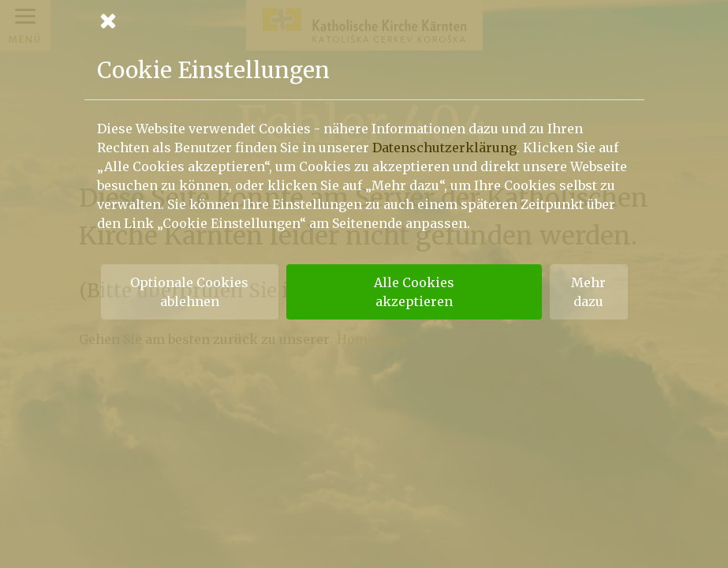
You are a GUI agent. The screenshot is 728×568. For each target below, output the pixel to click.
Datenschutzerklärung (444, 148)
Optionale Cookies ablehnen (189, 292)
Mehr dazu (588, 292)
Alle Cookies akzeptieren (414, 292)
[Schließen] (364, 21)
